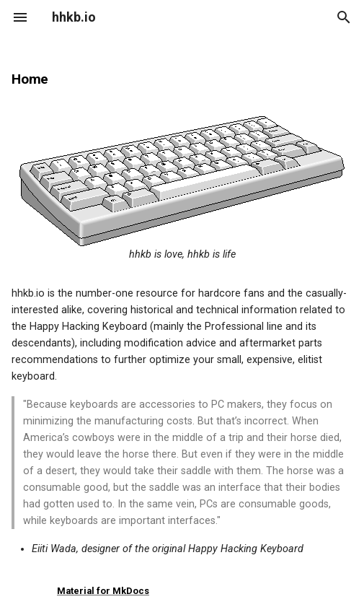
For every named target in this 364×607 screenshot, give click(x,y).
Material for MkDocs (103, 591)
